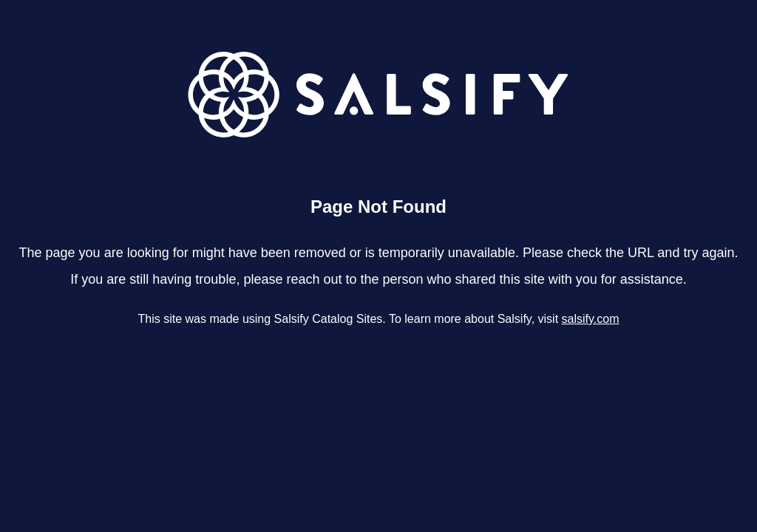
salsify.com (591, 319)
